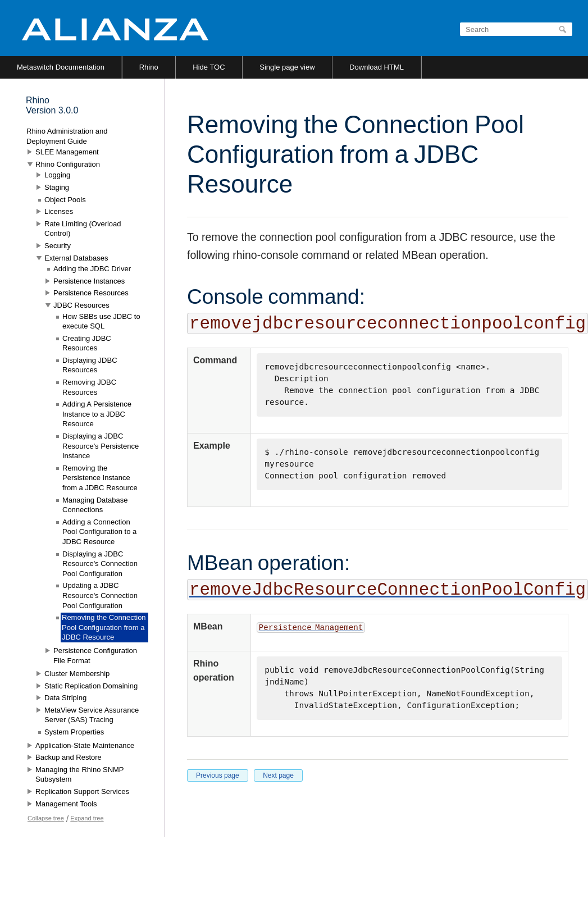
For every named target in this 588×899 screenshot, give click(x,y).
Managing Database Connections (95, 505)
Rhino (149, 67)
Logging (57, 175)
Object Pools (65, 200)
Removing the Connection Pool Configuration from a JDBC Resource (104, 627)
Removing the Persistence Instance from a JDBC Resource (100, 478)
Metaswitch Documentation (61, 67)
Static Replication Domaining (91, 686)
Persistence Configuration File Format (95, 656)
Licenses (59, 211)
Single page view (287, 67)
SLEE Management (67, 152)
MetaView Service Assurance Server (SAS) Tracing (92, 715)
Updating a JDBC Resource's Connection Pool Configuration (100, 595)
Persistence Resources (91, 293)
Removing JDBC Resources (89, 387)
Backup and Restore (69, 757)
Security (58, 246)
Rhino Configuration (68, 164)
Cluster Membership (77, 674)
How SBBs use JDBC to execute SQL (101, 321)
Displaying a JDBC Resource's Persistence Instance (101, 446)
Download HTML (377, 67)
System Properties (74, 732)
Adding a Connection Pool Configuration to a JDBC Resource (99, 532)
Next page (278, 775)
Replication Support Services (82, 791)
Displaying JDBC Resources (90, 365)
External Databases (76, 258)
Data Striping (65, 698)
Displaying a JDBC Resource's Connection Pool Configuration (100, 564)
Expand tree (87, 818)
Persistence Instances (89, 281)
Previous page (218, 775)
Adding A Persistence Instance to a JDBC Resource (97, 414)
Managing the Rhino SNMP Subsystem (79, 775)
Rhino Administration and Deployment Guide (67, 136)
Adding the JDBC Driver (92, 269)
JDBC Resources (81, 305)
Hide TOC (209, 67)
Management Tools (66, 804)
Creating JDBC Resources (87, 343)
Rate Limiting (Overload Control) (83, 229)
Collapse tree (46, 818)
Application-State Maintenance (85, 745)
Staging (57, 187)
